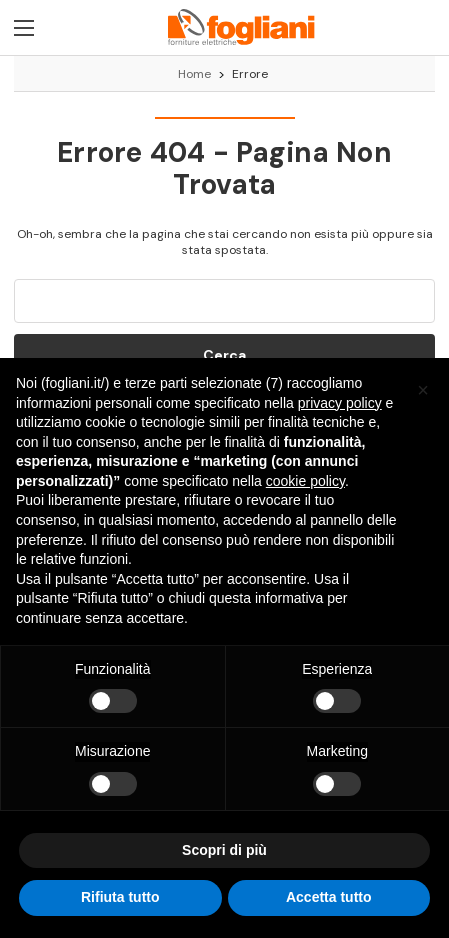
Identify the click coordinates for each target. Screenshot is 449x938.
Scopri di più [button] (224, 850)
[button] (423, 390)
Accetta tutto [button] (329, 897)
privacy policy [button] (340, 403)
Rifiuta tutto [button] (120, 897)
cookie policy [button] (305, 481)
